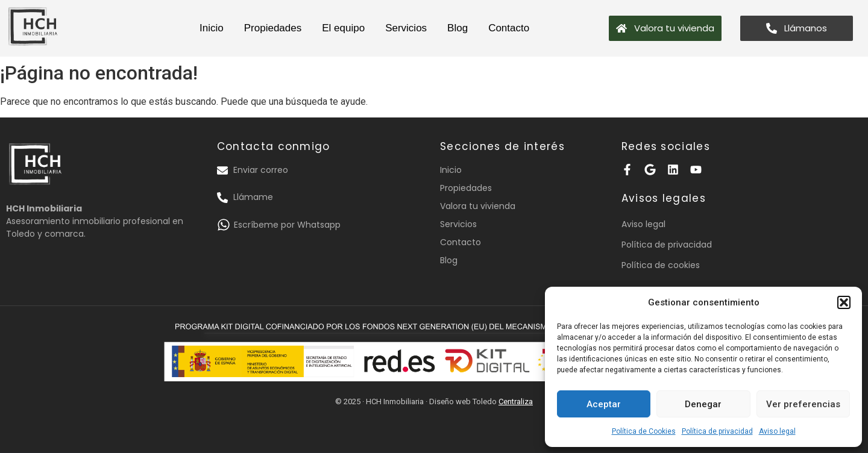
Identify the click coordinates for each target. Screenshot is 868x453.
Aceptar (604, 404)
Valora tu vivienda (478, 206)
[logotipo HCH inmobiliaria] (33, 26)
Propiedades (273, 28)
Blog (458, 28)
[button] (844, 302)
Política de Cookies (644, 431)
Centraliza (516, 401)
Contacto (509, 28)
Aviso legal (777, 431)
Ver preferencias (803, 404)
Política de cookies (661, 265)
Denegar (703, 404)
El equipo (343, 28)
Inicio (212, 28)
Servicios (406, 28)
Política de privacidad (717, 431)
